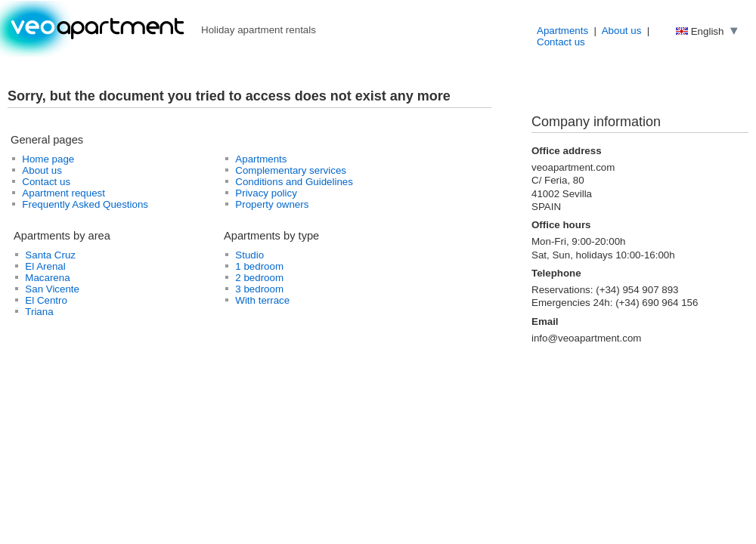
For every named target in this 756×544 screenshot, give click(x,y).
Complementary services (291, 170)
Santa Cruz (50, 255)
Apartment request (64, 193)
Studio (249, 255)
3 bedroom (259, 289)
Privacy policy (266, 193)
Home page (48, 159)
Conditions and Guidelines (294, 182)
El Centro (46, 300)
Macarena (47, 278)
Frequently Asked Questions (85, 204)
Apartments (562, 31)
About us (622, 31)
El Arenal (45, 266)
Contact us (561, 42)
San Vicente (52, 289)
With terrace (262, 300)
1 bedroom (259, 266)
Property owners (272, 204)
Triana (39, 312)
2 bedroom (259, 278)
